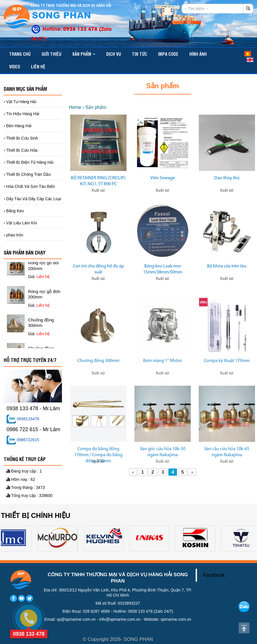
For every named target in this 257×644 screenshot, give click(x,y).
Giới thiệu (51, 54)
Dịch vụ (114, 54)
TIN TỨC (140, 54)
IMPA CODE (168, 54)
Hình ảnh (198, 54)
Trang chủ (20, 54)
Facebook (214, 575)
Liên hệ (38, 66)
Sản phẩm (84, 54)
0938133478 (23, 419)
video (15, 66)
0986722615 (23, 440)
